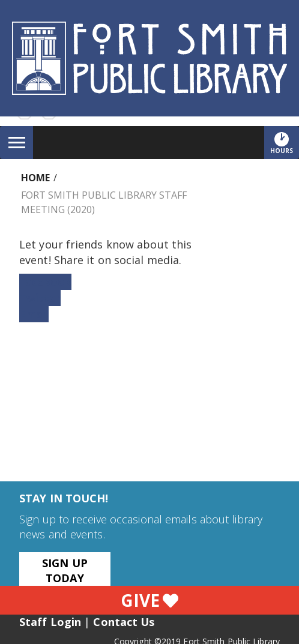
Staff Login (50, 622)
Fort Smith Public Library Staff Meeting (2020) (104, 202)
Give (149, 600)
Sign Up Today (65, 570)
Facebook (45, 281)
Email (34, 314)
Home (35, 178)
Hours (285, 143)
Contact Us (124, 622)
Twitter (40, 298)
